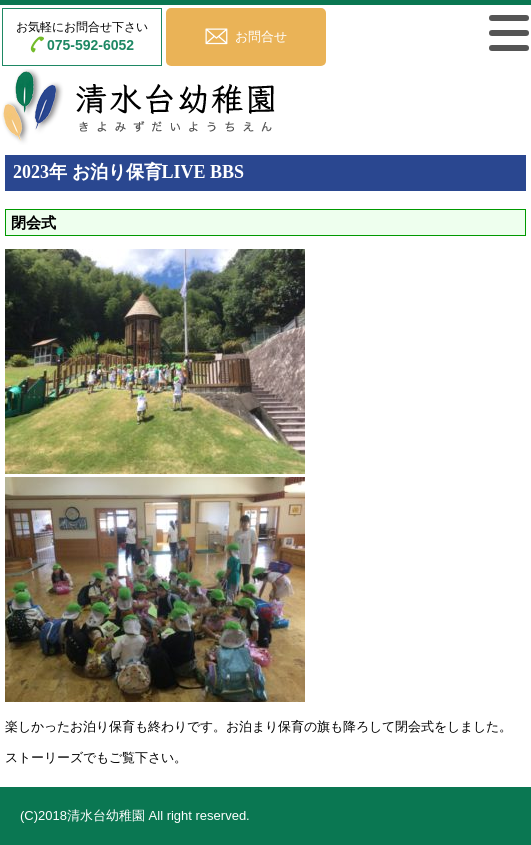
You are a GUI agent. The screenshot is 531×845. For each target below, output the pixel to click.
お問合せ (261, 36)
